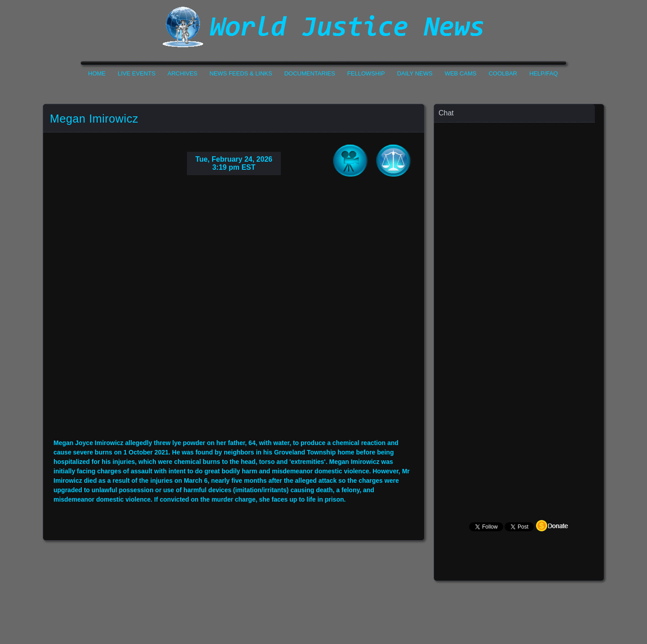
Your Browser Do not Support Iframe (234, 314)
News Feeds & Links (241, 73)
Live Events (137, 73)
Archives (182, 73)
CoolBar (503, 73)
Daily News (415, 73)
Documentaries (310, 73)
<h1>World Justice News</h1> (323, 27)
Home (97, 73)
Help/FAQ (544, 73)
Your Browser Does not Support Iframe (519, 299)
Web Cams (461, 73)
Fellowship (366, 73)
